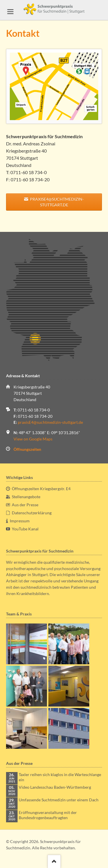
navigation (10, 12)
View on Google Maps (33, 439)
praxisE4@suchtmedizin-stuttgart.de (56, 202)
